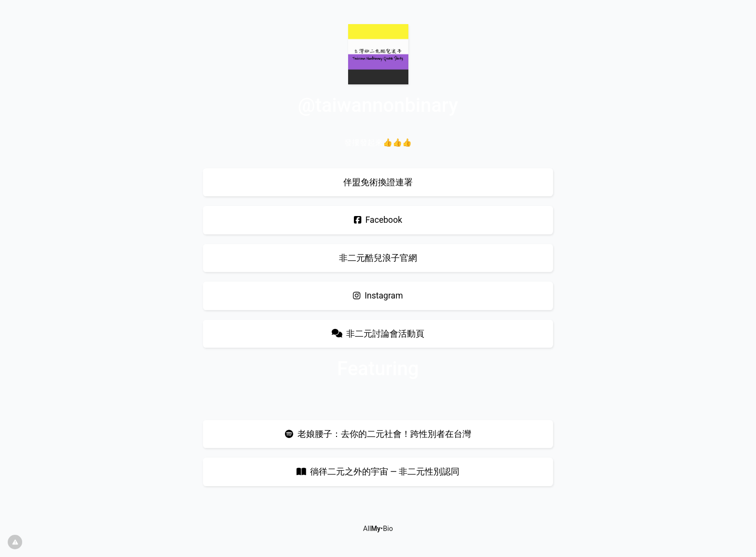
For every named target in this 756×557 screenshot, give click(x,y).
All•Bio (378, 529)
